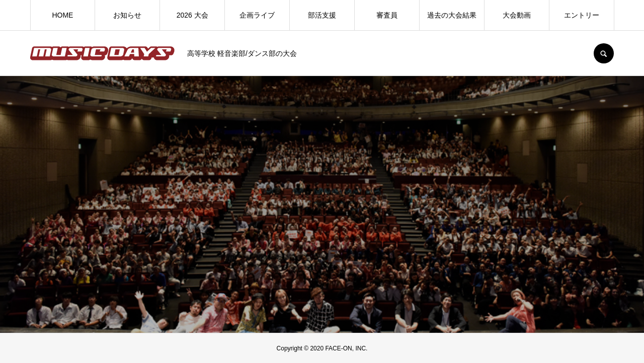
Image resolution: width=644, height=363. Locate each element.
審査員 (387, 15)
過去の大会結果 (452, 15)
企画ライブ (257, 15)
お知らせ (127, 15)
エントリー (582, 15)
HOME (62, 15)
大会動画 (517, 15)
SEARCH (604, 53)
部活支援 (322, 15)
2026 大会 (192, 15)
